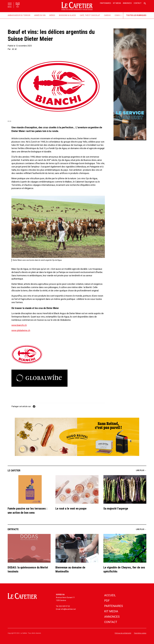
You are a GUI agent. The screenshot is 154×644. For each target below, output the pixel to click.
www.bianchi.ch (19, 325)
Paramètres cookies (140, 633)
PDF (107, 601)
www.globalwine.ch (21, 330)
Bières (52, 15)
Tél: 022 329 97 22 (63, 606)
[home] (77, 6)
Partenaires (106, 3)
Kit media (117, 3)
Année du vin (40, 15)
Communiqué (120, 15)
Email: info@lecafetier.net (66, 609)
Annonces (127, 3)
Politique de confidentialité (123, 633)
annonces (112, 617)
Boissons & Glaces (67, 15)
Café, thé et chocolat (90, 15)
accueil (110, 595)
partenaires (114, 606)
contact (111, 622)
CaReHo (107, 15)
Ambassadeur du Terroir (19, 15)
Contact (138, 3)
